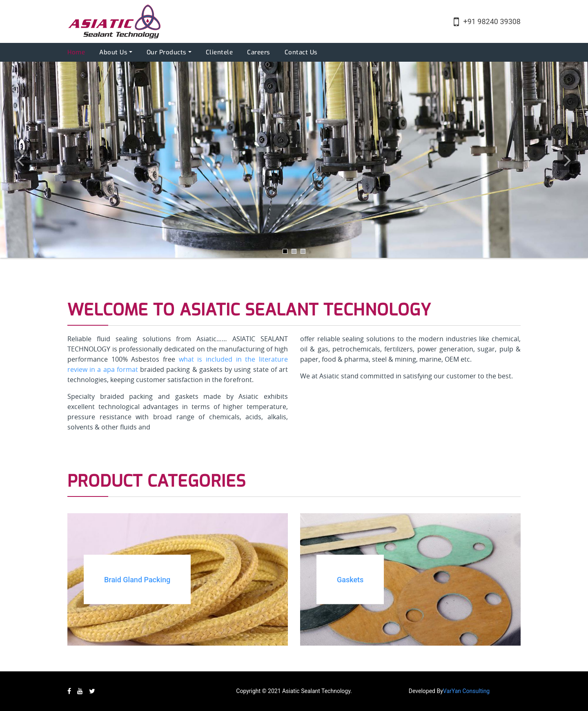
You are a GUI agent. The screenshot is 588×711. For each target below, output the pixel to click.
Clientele (219, 52)
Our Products (167, 52)
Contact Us (301, 52)
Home (76, 52)
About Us (113, 52)
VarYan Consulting (466, 691)
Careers (259, 52)
